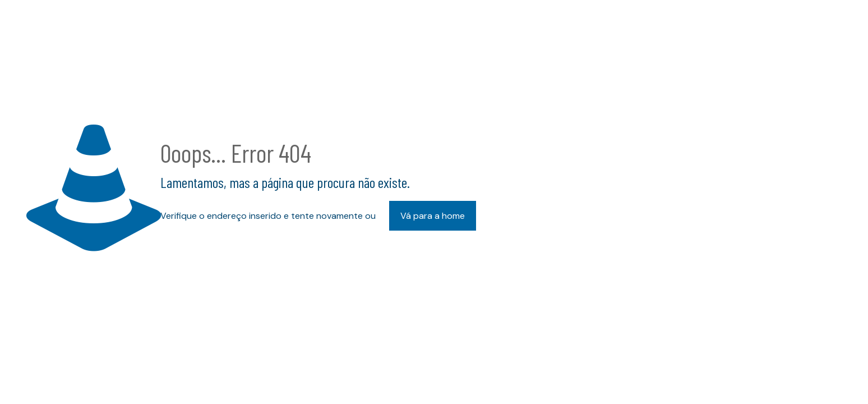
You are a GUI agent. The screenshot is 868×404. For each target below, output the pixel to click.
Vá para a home (433, 216)
